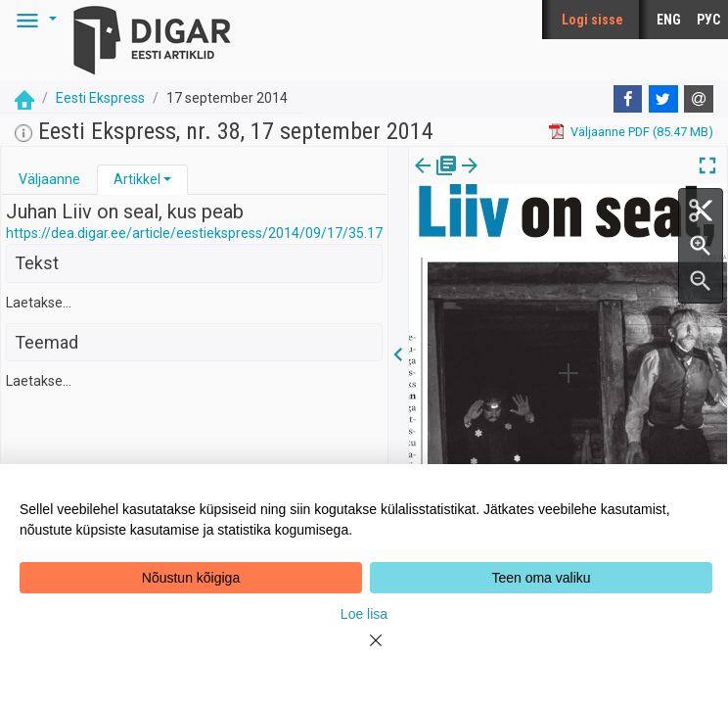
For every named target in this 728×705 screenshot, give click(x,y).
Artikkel (137, 179)
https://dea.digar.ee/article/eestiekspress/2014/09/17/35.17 (194, 233)
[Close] (364, 652)
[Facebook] (628, 99)
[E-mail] (699, 99)
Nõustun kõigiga (191, 578)
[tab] (49, 180)
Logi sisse (592, 20)
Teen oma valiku (541, 578)
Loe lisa (364, 614)
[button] (33, 20)
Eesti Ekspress (100, 98)
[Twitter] (663, 99)
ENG (669, 20)
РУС (708, 20)
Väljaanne (49, 179)
